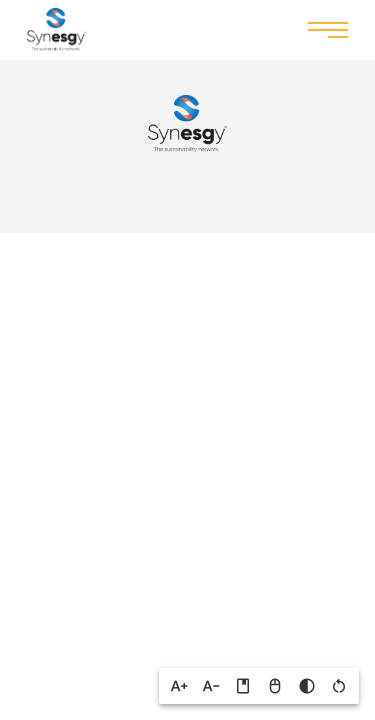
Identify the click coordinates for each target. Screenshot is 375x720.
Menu (328, 28)
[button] (179, 686)
